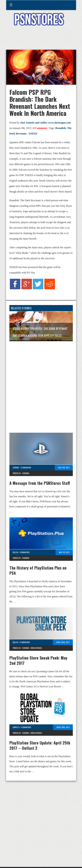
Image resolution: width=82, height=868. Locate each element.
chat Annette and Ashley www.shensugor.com (46, 123)
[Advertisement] (41, 40)
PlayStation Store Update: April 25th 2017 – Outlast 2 (40, 745)
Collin (15, 552)
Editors (16, 468)
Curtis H (16, 727)
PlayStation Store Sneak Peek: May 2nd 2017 (38, 660)
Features (26, 473)
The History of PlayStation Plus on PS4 (38, 570)
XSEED (33, 134)
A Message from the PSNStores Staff (40, 483)
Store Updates (36, 648)
